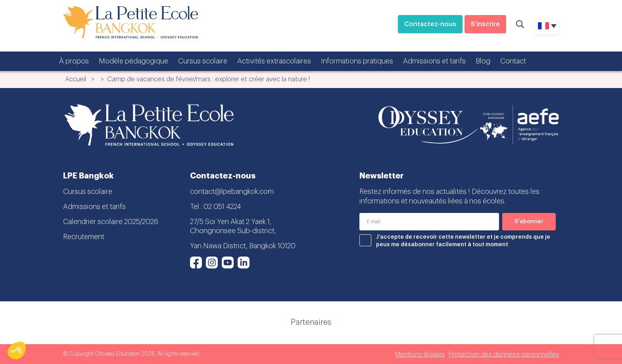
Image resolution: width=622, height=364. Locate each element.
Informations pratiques (357, 61)
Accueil (76, 79)
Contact (513, 61)
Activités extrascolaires (274, 61)
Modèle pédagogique (133, 61)
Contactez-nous (430, 24)
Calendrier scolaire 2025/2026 (111, 222)
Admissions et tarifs (434, 61)
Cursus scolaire (203, 61)
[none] (546, 26)
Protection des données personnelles (504, 354)
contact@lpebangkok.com (232, 192)
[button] (17, 351)
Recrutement (84, 237)
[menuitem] (546, 26)
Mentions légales (420, 354)
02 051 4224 (222, 207)
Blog (483, 61)
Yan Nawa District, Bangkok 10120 (243, 246)
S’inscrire (485, 24)
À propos (74, 61)
